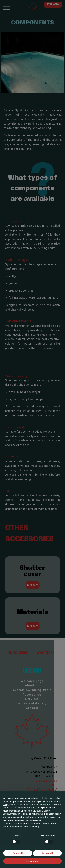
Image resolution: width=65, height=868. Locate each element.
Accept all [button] (47, 853)
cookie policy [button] (43, 811)
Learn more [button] (32, 861)
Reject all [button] (18, 853)
